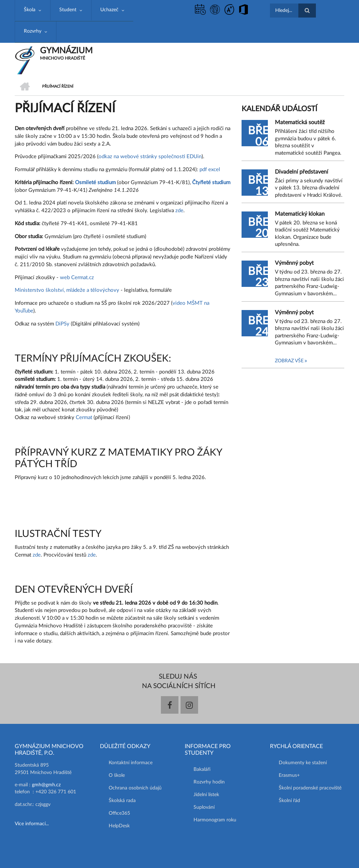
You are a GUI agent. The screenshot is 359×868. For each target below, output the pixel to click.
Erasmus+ (289, 775)
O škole (117, 775)
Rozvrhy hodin (209, 782)
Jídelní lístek (206, 795)
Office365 (119, 813)
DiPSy (62, 324)
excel (214, 170)
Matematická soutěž (300, 122)
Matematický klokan (300, 214)
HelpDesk (119, 826)
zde (179, 211)
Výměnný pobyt (294, 263)
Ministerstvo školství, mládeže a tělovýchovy (67, 290)
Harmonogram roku (215, 820)
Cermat (85, 418)
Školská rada (122, 801)
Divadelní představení (302, 172)
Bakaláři (202, 769)
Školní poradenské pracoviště (310, 788)
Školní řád (289, 801)
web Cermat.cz (77, 278)
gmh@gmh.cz (46, 785)
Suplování (204, 807)
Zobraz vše (289, 361)
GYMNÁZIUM (66, 51)
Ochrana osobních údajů (135, 788)
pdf (203, 170)
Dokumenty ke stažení (303, 763)
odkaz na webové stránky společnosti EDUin (150, 157)
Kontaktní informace (131, 763)
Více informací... (32, 824)
